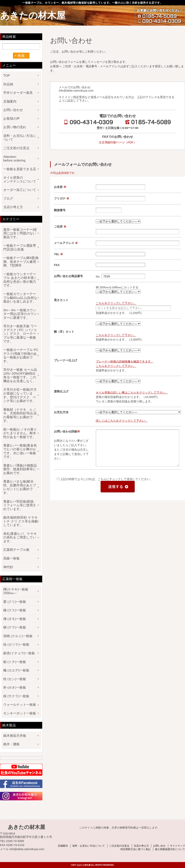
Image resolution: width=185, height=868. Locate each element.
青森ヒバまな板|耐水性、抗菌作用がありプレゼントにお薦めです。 (20, 487)
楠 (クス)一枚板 (15, 610)
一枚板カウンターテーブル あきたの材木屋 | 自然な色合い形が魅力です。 (20, 280)
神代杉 (8, 567)
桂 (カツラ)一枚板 (16, 645)
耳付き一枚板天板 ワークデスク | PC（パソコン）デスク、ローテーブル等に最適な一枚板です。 (20, 334)
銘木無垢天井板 (15, 736)
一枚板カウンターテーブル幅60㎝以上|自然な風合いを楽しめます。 (20, 298)
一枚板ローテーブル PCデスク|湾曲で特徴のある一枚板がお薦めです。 (21, 356)
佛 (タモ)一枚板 (15, 619)
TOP (7, 76)
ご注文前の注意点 (16, 148)
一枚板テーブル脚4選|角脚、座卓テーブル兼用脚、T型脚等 (21, 262)
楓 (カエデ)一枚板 (16, 670)
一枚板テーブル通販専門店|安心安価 (20, 248)
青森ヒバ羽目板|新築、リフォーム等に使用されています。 (20, 505)
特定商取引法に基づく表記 (135, 849)
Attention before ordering (14, 159)
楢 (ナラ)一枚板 (15, 627)
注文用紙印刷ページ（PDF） (118, 142)
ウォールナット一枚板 (20, 705)
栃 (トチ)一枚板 (15, 662)
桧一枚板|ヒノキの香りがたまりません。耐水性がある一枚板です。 (20, 433)
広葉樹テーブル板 (16, 550)
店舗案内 (10, 101)
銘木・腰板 (11, 744)
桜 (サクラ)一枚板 (16, 696)
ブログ (8, 199)
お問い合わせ (13, 110)
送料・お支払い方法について (20, 138)
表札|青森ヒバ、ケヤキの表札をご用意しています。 (20, 537)
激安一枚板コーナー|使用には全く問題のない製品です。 (20, 233)
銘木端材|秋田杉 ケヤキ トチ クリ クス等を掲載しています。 (21, 521)
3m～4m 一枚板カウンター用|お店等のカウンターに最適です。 (20, 314)
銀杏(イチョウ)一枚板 (19, 653)
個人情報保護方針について (170, 849)
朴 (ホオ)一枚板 (15, 688)
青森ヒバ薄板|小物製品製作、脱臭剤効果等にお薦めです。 (20, 469)
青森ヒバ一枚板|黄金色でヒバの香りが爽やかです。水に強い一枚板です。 (20, 451)
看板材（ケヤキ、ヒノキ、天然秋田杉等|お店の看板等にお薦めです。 (20, 415)
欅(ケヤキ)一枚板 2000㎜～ (17, 591)
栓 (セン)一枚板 (15, 679)
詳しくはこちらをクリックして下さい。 (122, 421)
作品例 (8, 84)
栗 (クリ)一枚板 (15, 602)
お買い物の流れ (15, 127)
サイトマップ (177, 846)
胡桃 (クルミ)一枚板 (18, 636)
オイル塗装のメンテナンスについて (20, 180)
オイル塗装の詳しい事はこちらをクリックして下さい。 (132, 392)
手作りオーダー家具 (18, 93)
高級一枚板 (11, 558)
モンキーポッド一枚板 (20, 713)
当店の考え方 (13, 207)
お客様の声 (11, 119)
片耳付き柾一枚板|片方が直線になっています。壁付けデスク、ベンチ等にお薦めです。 (20, 395)
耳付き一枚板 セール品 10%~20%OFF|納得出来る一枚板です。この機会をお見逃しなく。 (20, 375)
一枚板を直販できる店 (20, 169)
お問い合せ (159, 846)
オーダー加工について (20, 190)
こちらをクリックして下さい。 (116, 303)
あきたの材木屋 (33, 16)
